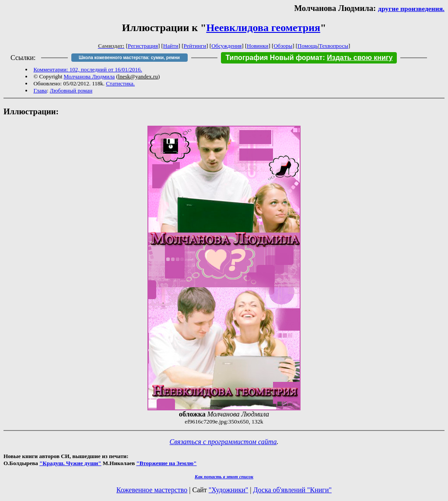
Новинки (257, 46)
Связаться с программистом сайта (223, 442)
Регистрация (143, 46)
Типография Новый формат (274, 58)
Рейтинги (195, 46)
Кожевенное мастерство (152, 490)
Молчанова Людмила (89, 76)
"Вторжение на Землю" (166, 463)
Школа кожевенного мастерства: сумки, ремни (129, 58)
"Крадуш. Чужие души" (70, 463)
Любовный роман (71, 90)
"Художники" (228, 490)
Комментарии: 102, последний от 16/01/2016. (87, 69)
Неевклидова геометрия (263, 28)
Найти (171, 46)
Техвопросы (334, 46)
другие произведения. (411, 9)
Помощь (308, 46)
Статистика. (120, 83)
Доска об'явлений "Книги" (292, 490)
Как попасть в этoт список (224, 476)
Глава (40, 90)
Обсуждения (226, 46)
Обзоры (283, 46)
